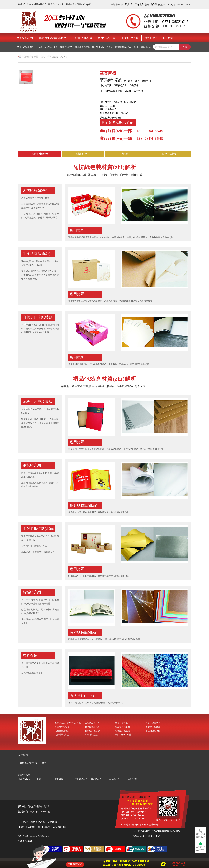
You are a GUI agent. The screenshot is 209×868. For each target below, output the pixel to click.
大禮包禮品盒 (134, 779)
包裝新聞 (168, 38)
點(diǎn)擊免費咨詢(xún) (118, 123)
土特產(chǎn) (24, 779)
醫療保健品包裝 (92, 727)
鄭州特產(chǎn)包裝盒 (102, 47)
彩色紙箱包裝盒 (123, 731)
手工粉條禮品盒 (80, 779)
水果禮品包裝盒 (92, 723)
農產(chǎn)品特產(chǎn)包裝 (54, 38)
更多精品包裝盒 (62, 735)
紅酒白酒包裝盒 (84, 38)
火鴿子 (45, 762)
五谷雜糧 (59, 779)
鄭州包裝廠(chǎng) (123, 47)
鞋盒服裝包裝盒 (92, 731)
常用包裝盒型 (91, 735)
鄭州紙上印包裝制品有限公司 (141, 4)
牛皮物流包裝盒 (153, 731)
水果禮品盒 (114, 779)
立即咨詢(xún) (75, 864)
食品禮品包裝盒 (123, 727)
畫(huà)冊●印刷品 (123, 735)
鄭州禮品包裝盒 (26, 56)
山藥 (39, 779)
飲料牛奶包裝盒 (107, 38)
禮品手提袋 (151, 38)
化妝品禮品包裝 (62, 731)
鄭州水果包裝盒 (82, 47)
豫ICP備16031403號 (40, 812)
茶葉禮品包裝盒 (62, 727)
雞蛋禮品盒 (96, 779)
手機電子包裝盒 (130, 38)
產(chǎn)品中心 (60, 57)
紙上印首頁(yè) (25, 38)
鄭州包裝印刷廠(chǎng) (47, 56)
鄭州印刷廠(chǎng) (143, 47)
